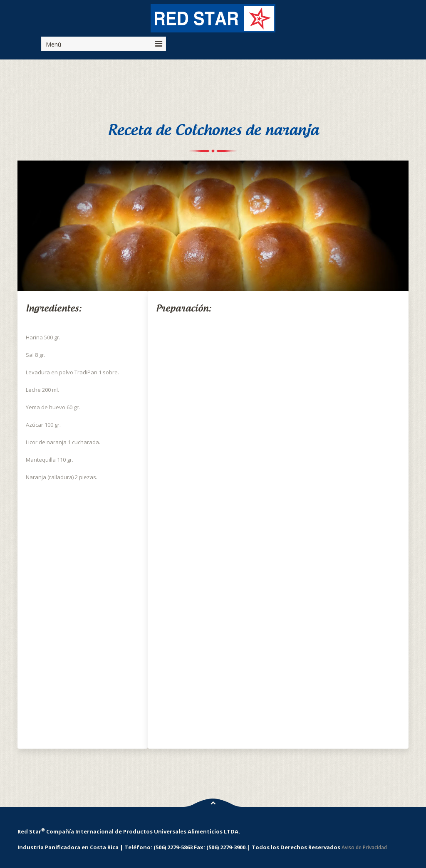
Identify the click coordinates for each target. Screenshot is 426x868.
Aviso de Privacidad (364, 847)
